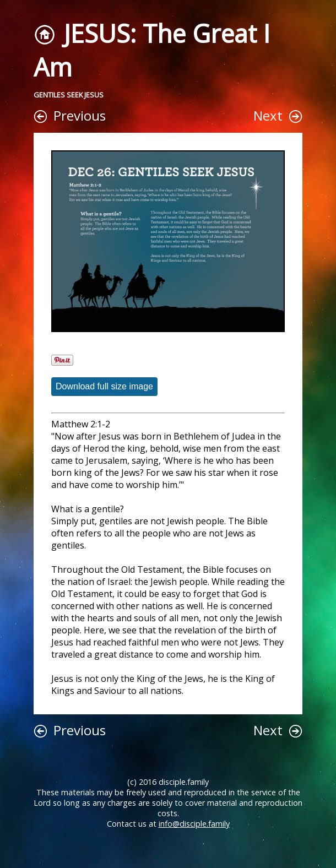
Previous (80, 115)
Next (268, 115)
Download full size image (104, 386)
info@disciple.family (194, 824)
